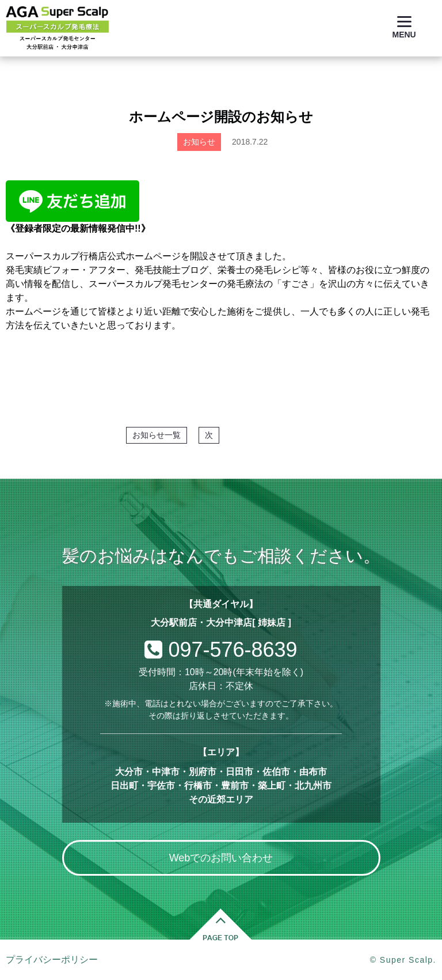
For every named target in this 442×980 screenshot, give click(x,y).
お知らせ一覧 (157, 435)
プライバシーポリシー (52, 960)
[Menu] (404, 27)
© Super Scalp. (403, 960)
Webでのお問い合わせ (221, 858)
